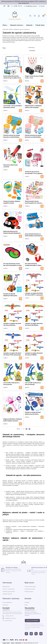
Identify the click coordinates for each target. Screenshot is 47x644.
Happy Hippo (5, 29)
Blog (26, 605)
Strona (18, 429)
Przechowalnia (29, 592)
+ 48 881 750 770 (18, 6)
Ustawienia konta (30, 589)
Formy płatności (7, 602)
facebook (4, 6)
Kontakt (42, 6)
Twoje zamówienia (30, 587)
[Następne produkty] (26, 429)
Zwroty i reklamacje (8, 589)
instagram (8, 6)
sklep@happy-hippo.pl (31, 6)
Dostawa (5, 605)
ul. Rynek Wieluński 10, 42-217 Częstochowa (12, 613)
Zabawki (11, 29)
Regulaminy (6, 587)
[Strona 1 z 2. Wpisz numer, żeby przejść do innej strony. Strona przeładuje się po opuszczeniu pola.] (21, 429)
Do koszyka (20, 81)
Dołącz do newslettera (32, 621)
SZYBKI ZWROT (7, 594)
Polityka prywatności (9, 592)
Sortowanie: (31, 47)
